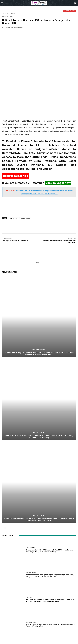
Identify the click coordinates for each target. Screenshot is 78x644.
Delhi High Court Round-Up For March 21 (15, 206)
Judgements (30, 563)
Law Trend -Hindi (31, 538)
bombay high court (13, 184)
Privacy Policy (21, 638)
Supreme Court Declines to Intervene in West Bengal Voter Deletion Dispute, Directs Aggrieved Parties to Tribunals (39, 485)
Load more (39, 630)
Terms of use (30, 638)
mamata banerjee (25, 184)
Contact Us (49, 638)
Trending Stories (39, 315)
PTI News (7, 27)
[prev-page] (3, 494)
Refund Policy (40, 638)
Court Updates (11, 13)
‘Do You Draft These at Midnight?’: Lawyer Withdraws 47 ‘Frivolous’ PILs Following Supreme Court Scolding (39, 402)
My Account (65, 638)
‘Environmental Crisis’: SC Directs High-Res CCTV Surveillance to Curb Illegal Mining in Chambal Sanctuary (50, 517)
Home (4, 13)
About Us (12, 638)
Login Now (57, 638)
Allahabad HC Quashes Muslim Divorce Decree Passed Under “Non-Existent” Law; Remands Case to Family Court (50, 566)
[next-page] (7, 494)
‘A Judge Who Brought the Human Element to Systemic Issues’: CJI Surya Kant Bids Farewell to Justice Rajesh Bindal (39, 319)
